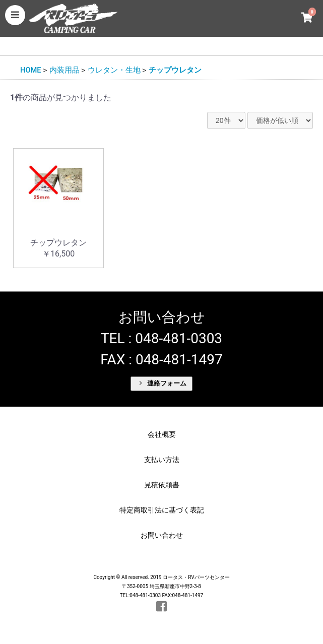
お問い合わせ (162, 535)
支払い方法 (162, 460)
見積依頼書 (162, 485)
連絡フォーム (163, 383)
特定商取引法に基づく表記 (162, 510)
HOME (31, 70)
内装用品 (64, 70)
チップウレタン (175, 70)
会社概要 (162, 434)
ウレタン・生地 (114, 70)
